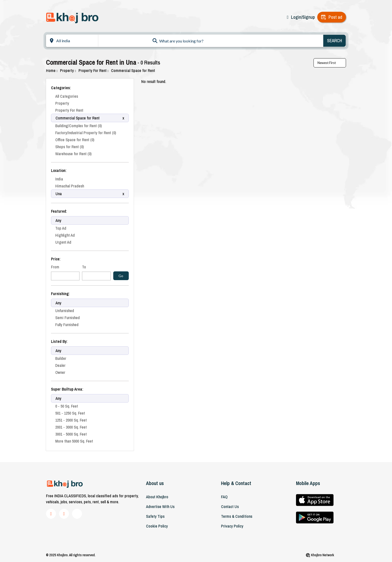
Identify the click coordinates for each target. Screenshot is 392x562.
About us (155, 483)
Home (52, 70)
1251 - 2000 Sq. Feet (71, 420)
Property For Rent (93, 70)
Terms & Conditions (237, 516)
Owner (60, 372)
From (55, 267)
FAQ (224, 497)
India (59, 179)
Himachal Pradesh (70, 186)
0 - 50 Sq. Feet (67, 406)
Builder (61, 358)
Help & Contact (236, 483)
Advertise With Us (160, 507)
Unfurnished (65, 311)
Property (68, 70)
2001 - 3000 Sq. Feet (71, 427)
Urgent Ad (63, 242)
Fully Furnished (67, 325)
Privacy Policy (232, 526)
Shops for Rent (69, 147)
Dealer (60, 365)
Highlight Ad (65, 235)
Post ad (335, 17)
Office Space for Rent (75, 140)
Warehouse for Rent (73, 154)
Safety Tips (155, 516)
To (84, 267)
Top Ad (61, 228)
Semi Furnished (67, 318)
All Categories (67, 96)
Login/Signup (303, 17)
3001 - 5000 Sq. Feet (71, 434)
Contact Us (230, 507)
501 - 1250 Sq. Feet (70, 413)
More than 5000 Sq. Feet (74, 441)
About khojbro (157, 497)
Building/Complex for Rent (78, 126)
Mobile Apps (308, 483)
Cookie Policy (157, 526)
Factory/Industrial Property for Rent (86, 133)
